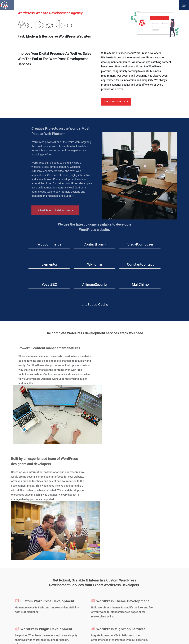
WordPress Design (115, 596)
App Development (161, 596)
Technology (71, 578)
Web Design (102, 596)
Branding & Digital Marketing (179, 596)
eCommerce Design (145, 596)
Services (69, 566)
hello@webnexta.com (147, 566)
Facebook (105, 560)
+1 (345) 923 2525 (145, 560)
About (68, 560)
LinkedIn (105, 566)
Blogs (68, 583)
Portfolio (69, 572)
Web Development (130, 596)
